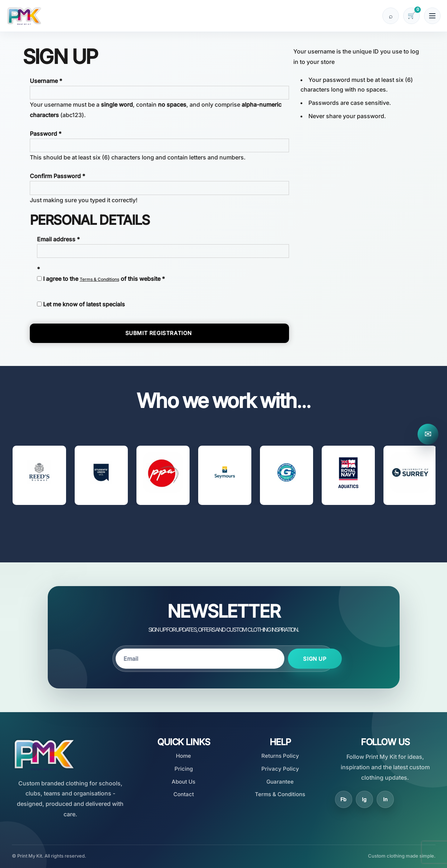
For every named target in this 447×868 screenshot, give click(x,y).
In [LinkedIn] (385, 799)
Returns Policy (280, 756)
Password (43, 134)
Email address (56, 239)
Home (183, 756)
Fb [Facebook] (343, 799)
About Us (183, 782)
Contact (184, 794)
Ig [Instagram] (364, 799)
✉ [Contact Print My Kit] (428, 434)
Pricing (184, 769)
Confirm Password (55, 176)
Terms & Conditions (99, 279)
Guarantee (280, 782)
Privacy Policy (280, 769)
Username (44, 81)
